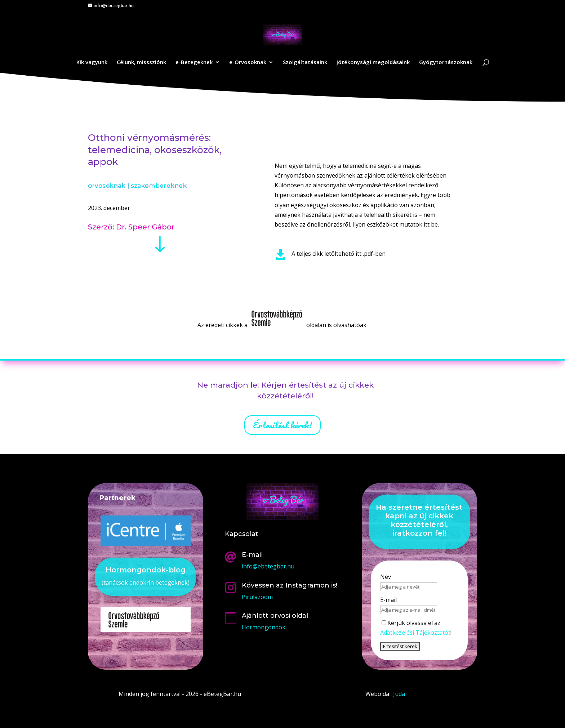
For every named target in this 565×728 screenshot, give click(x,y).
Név (386, 577)
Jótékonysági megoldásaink (373, 62)
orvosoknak (107, 186)
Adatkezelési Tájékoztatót (415, 633)
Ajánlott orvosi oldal (275, 616)
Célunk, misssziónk (141, 62)
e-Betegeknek (194, 62)
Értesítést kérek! (282, 425)
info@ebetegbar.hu (268, 566)
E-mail (388, 600)
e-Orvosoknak (248, 62)
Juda (399, 694)
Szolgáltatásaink (305, 62)
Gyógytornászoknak (446, 62)
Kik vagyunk (92, 62)
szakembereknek (159, 186)
